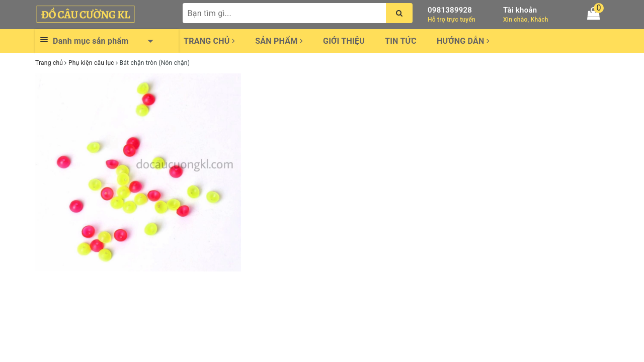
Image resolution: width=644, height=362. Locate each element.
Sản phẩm (279, 41)
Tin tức (401, 41)
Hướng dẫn (463, 41)
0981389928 (450, 10)
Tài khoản (520, 10)
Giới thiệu (344, 41)
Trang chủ (209, 41)
